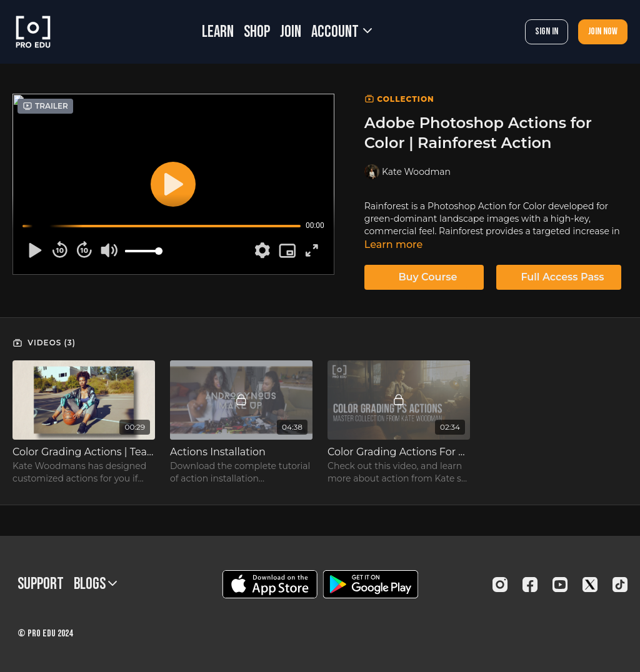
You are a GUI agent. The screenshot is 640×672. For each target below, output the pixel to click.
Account (342, 32)
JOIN (291, 32)
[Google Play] (371, 584)
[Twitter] (590, 585)
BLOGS (95, 584)
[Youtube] (560, 585)
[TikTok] (620, 585)
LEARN (218, 32)
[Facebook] (530, 585)
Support (41, 584)
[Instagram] (500, 585)
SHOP (257, 32)
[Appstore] (270, 584)
